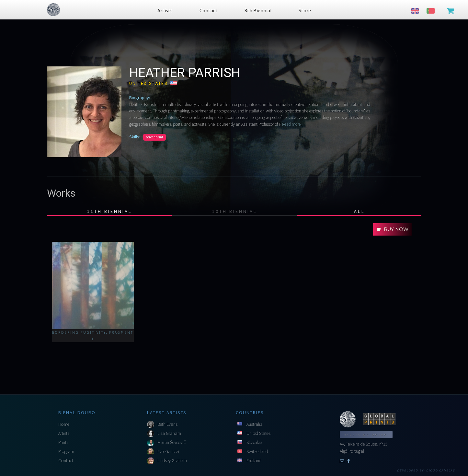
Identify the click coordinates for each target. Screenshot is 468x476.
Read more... (292, 124)
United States (258, 433)
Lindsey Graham (172, 460)
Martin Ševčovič (171, 442)
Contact (66, 460)
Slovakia (254, 442)
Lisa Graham (169, 433)
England (254, 460)
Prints (63, 442)
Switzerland (257, 451)
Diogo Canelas (441, 470)
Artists (64, 433)
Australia (255, 424)
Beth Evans (167, 424)
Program (66, 451)
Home (64, 424)
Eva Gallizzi (168, 451)
